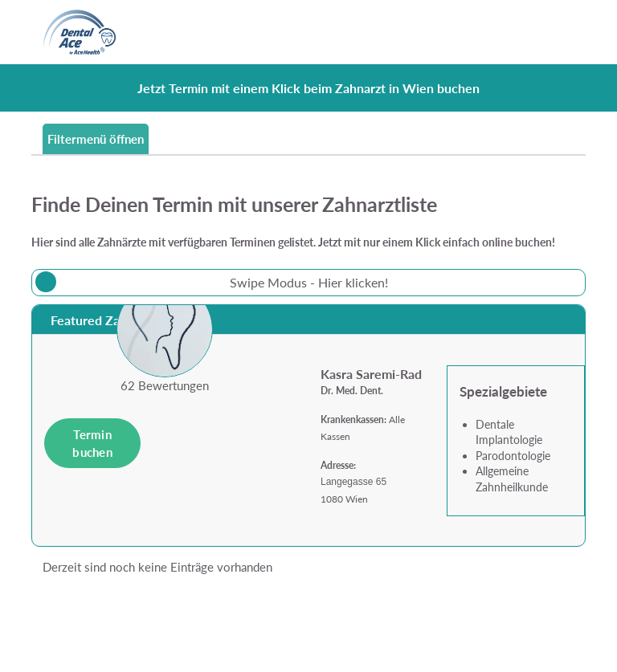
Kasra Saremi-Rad (371, 374)
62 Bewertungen (165, 385)
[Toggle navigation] (564, 32)
